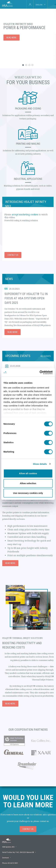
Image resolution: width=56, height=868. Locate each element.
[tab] (51, 4)
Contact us (13, 255)
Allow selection (28, 483)
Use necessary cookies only (28, 493)
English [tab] (39, 5)
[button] (23, 65)
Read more (13, 332)
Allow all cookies (28, 473)
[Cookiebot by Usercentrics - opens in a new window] (40, 372)
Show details (40, 464)
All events (46, 356)
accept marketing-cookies (25, 214)
